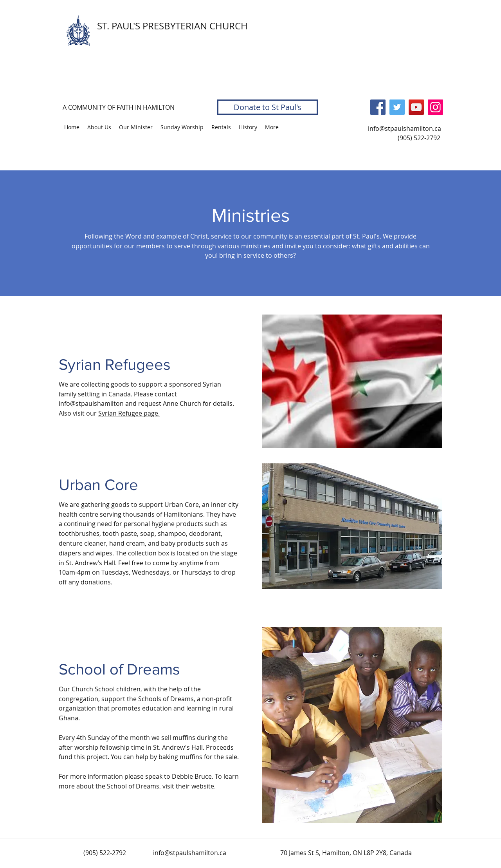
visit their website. (190, 786)
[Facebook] (378, 107)
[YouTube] (416, 107)
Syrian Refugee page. (129, 413)
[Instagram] (435, 107)
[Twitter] (397, 107)
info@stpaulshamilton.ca (405, 128)
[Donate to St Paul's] (268, 107)
